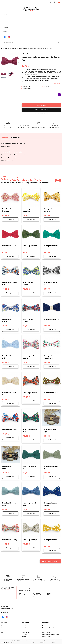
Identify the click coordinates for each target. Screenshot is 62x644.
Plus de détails (58, 83)
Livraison (24, 634)
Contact (5, 31)
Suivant (18, 62)
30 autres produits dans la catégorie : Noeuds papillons (25, 180)
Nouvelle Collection (6, 630)
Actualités (6, 27)
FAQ (4, 19)
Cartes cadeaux (26, 630)
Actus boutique (26, 632)
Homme (3, 628)
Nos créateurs (6, 23)
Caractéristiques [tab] (16, 137)
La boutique (6, 15)
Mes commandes (47, 626)
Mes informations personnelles (51, 634)
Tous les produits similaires (50, 561)
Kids (2, 632)
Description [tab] (5, 137)
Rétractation (28, 640)
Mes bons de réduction (48, 636)
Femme (3, 626)
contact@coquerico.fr (7, 608)
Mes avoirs (45, 630)
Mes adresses (46, 632)
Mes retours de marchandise (50, 628)
